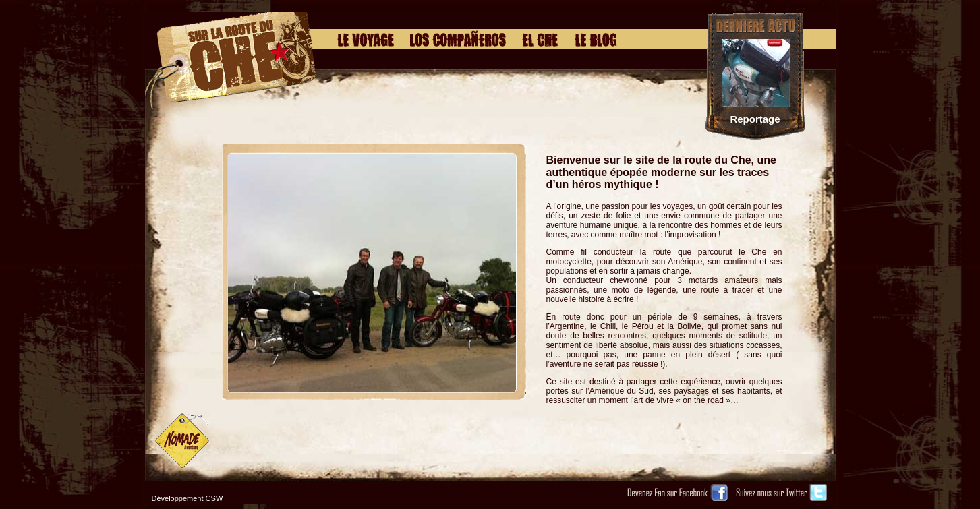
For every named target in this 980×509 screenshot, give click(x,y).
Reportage (755, 119)
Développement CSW (188, 498)
